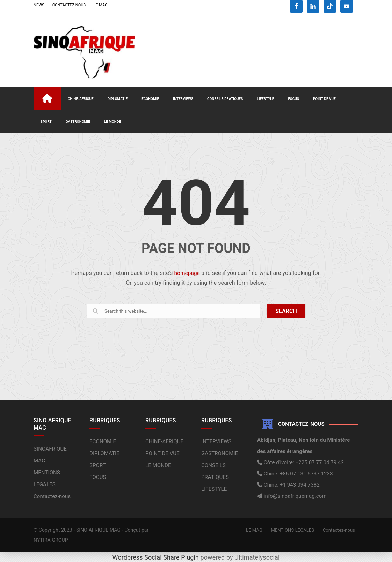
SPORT (46, 121)
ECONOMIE (150, 98)
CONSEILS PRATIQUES (225, 98)
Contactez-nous (52, 496)
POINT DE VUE (324, 98)
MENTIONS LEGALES (292, 530)
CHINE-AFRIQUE (81, 98)
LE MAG (101, 5)
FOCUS (293, 98)
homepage (187, 273)
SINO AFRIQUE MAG (98, 530)
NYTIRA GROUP (51, 540)
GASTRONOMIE (78, 121)
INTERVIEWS (183, 98)
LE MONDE (112, 121)
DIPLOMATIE (118, 98)
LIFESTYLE (265, 98)
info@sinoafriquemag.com (295, 496)
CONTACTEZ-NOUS (69, 5)
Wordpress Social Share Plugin (157, 557)
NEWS (39, 5)
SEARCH (286, 311)
